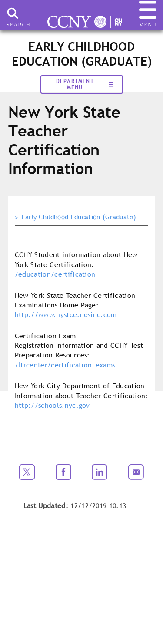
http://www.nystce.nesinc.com (66, 314)
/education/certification (55, 274)
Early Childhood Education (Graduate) (79, 217)
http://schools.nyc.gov (52, 405)
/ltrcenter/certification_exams (65, 365)
